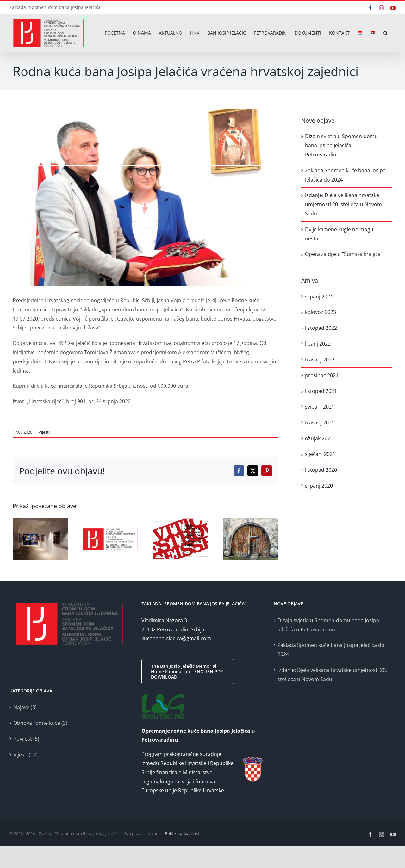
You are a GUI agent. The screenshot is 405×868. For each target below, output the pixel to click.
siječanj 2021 (320, 454)
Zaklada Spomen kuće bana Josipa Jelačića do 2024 (331, 650)
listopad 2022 (321, 328)
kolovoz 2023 (321, 312)
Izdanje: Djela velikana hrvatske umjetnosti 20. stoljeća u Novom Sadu (343, 204)
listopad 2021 (321, 391)
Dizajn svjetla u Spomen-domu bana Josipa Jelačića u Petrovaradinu (341, 145)
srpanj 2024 (319, 297)
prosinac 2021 (322, 375)
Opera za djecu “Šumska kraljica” (344, 254)
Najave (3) (25, 707)
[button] (386, 33)
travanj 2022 (320, 360)
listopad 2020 (321, 470)
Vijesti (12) (25, 755)
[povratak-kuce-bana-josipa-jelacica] (146, 198)
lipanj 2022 (318, 344)
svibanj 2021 (320, 407)
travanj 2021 (320, 423)
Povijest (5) (26, 739)
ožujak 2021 (319, 438)
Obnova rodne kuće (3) (40, 723)
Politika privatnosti (183, 833)
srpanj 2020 (319, 486)
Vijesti (44, 432)
